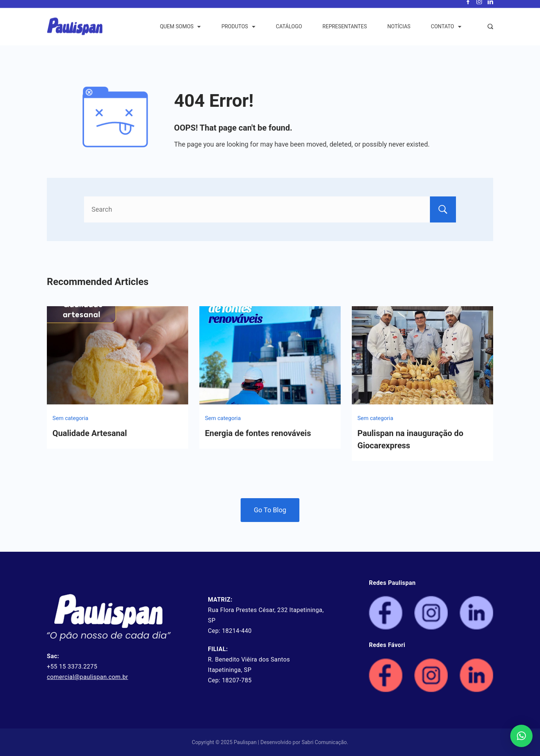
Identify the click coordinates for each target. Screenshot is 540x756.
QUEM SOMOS (180, 31)
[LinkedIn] (490, 7)
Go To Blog (270, 510)
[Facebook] (468, 7)
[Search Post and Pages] (490, 31)
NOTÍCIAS (399, 31)
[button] (521, 736)
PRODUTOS (238, 31)
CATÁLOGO (289, 31)
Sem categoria (70, 418)
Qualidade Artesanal (90, 433)
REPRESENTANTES (345, 31)
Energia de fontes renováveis (258, 433)
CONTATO (446, 31)
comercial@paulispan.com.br (87, 677)
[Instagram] (479, 7)
